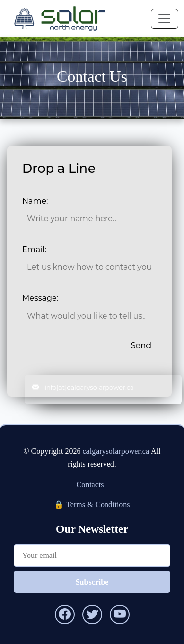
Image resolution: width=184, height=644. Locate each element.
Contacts (90, 484)
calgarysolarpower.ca (116, 451)
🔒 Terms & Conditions (92, 505)
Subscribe (92, 582)
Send (141, 345)
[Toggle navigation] (164, 19)
